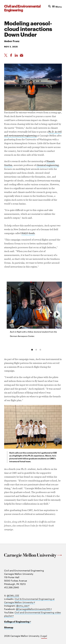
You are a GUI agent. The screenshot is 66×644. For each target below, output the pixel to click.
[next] (57, 314)
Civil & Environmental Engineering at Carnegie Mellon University (29, 601)
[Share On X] (6, 55)
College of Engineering (18, 622)
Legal (44, 636)
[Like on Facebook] (11, 55)
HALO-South (28, 233)
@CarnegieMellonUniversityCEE (34, 609)
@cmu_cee (23, 606)
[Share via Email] (22, 55)
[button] (55, 6)
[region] (33, 314)
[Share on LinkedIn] (16, 55)
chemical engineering (48, 165)
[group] (36, 310)
